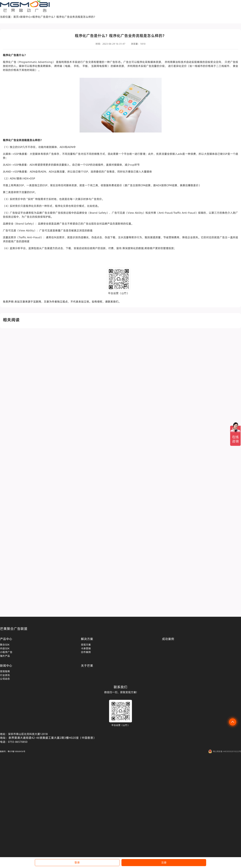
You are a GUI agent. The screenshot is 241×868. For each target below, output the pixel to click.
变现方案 (86, 645)
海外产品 (5, 656)
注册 (164, 862)
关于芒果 (87, 666)
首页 (16, 17)
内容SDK (5, 648)
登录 (77, 862)
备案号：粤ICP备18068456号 (13, 751)
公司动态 (5, 679)
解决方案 (87, 639)
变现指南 (5, 671)
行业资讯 (5, 675)
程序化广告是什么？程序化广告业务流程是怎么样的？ (64, 17)
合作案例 (86, 652)
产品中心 (6, 639)
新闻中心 (26, 17)
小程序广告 (6, 652)
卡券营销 (86, 648)
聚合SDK (5, 645)
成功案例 (168, 639)
